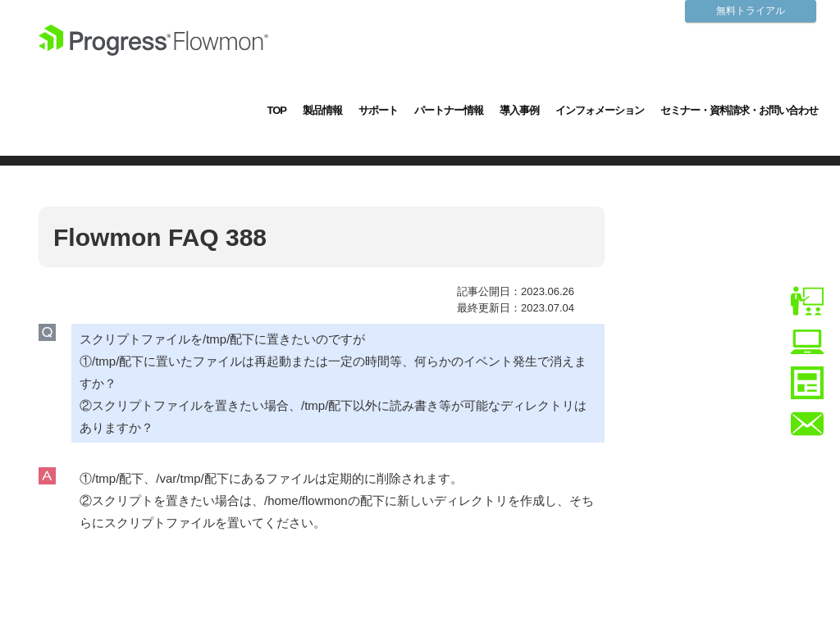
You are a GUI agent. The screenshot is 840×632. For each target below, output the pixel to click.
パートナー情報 (449, 110)
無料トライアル (751, 11)
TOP (277, 110)
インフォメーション (600, 110)
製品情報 (322, 110)
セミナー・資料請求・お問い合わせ (739, 110)
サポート (378, 110)
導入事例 (519, 110)
